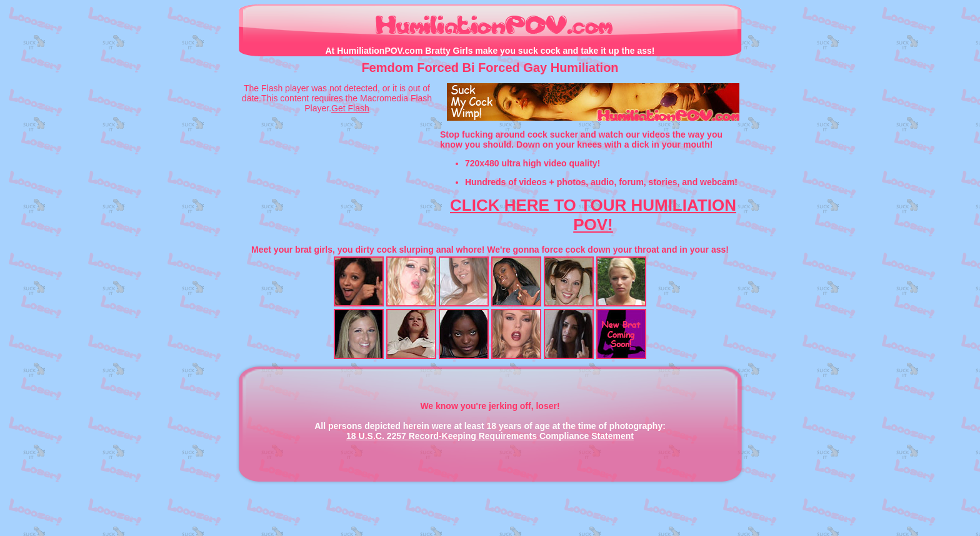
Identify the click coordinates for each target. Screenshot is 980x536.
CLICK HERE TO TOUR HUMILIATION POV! (593, 215)
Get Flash (350, 108)
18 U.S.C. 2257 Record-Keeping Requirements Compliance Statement (490, 436)
